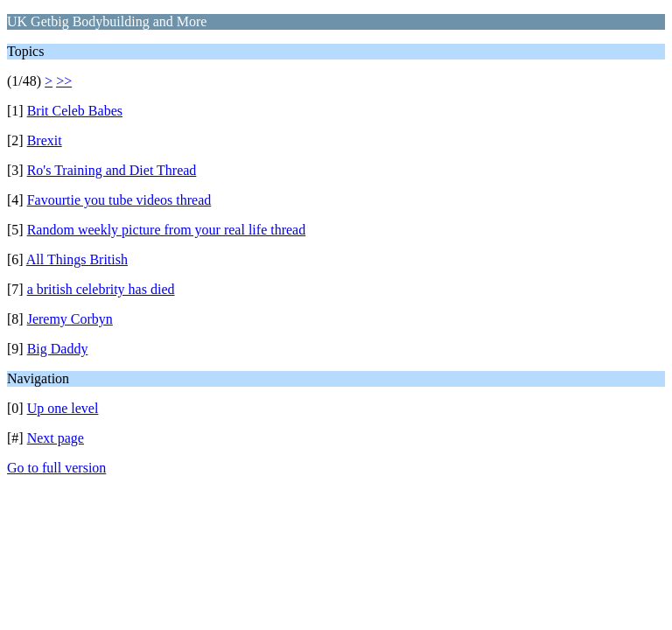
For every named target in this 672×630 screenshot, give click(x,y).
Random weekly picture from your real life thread (167, 230)
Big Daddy (58, 349)
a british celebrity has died (101, 289)
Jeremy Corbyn (70, 319)
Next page (56, 438)
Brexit (45, 140)
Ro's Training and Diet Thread (112, 170)
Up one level (63, 408)
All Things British (77, 259)
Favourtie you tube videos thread (119, 200)
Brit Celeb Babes (75, 111)
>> (64, 81)
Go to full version (56, 468)
